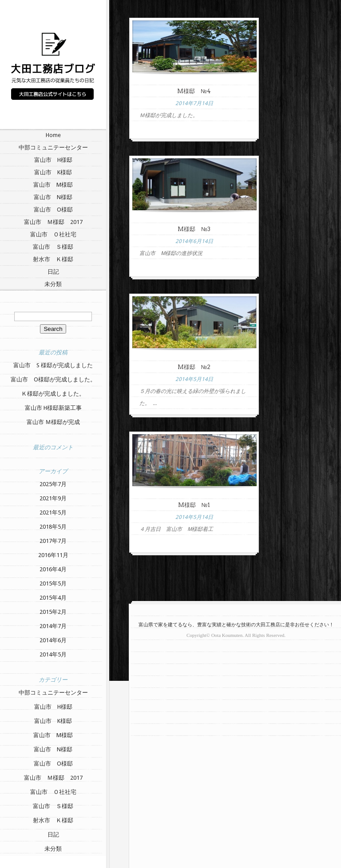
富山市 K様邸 (53, 172)
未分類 (53, 284)
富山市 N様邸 (53, 197)
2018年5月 (53, 527)
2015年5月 (53, 583)
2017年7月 (53, 541)
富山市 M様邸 (53, 185)
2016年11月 (53, 555)
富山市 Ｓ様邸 (53, 247)
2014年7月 (53, 626)
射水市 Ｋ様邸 (53, 259)
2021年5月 (53, 513)
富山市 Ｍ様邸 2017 (53, 222)
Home (53, 135)
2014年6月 (53, 640)
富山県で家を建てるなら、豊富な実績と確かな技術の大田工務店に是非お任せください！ (236, 624)
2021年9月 (53, 498)
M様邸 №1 (194, 505)
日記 (53, 272)
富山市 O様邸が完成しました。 (53, 379)
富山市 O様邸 (53, 210)
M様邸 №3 (194, 229)
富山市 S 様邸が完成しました (53, 365)
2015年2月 (53, 612)
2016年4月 (53, 569)
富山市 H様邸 (53, 160)
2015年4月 (53, 598)
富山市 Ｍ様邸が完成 (53, 422)
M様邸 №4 (194, 91)
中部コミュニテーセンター (53, 147)
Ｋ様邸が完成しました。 (53, 394)
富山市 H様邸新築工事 (53, 408)
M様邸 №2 (194, 367)
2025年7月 (53, 484)
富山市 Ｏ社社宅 (53, 234)
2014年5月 (53, 654)
